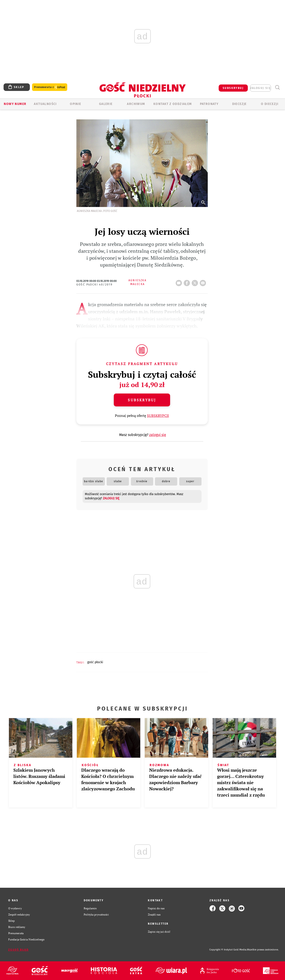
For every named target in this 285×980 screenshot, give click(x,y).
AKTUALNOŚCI (45, 104)
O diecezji (270, 104)
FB (188, 282)
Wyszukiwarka (277, 87)
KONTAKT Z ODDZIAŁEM (173, 104)
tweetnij (196, 282)
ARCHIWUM (136, 104)
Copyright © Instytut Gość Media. (228, 950)
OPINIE (75, 104)
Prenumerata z (50, 87)
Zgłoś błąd (18, 950)
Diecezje (239, 104)
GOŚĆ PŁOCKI (95, 662)
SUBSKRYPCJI (158, 416)
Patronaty (209, 104)
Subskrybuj (142, 400)
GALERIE (106, 104)
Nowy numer (15, 104)
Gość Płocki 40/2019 (95, 285)
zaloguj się (261, 88)
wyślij (204, 282)
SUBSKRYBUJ (233, 88)
